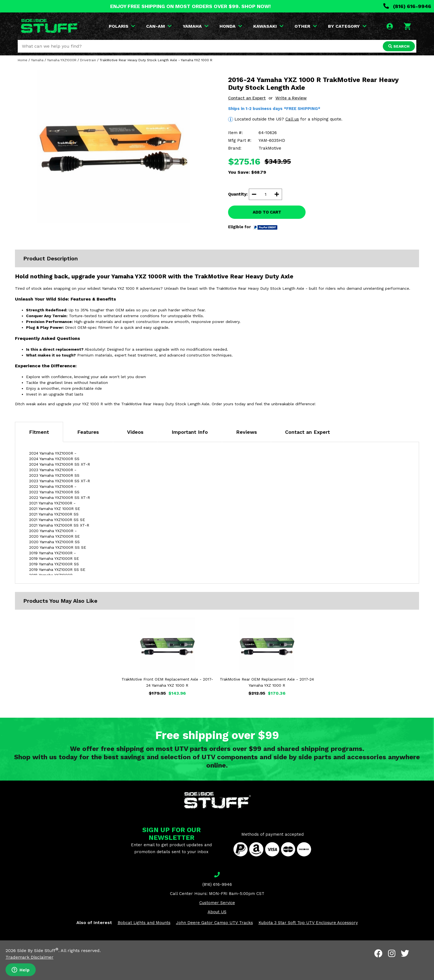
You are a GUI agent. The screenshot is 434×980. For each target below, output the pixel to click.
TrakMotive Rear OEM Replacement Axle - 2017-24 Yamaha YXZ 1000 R (267, 682)
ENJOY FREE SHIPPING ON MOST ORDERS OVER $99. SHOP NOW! (190, 6)
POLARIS (122, 26)
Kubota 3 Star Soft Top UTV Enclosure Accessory (308, 923)
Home (23, 60)
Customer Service (217, 903)
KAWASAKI (268, 26)
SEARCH (399, 46)
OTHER (306, 26)
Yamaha (37, 60)
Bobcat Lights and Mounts (144, 923)
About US (217, 912)
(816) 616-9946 (407, 6)
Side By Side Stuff (38, 951)
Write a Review (291, 98)
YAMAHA (196, 26)
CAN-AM (159, 26)
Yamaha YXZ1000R (62, 60)
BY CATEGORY (347, 26)
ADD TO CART (267, 212)
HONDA (231, 26)
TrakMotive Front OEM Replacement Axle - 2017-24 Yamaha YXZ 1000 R (167, 682)
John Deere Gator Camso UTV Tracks (215, 923)
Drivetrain (88, 60)
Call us (292, 119)
